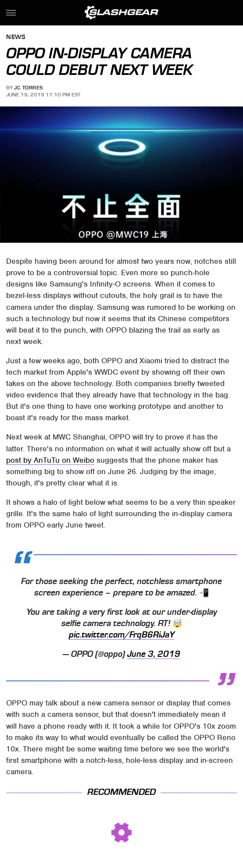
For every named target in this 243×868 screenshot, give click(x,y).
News (16, 37)
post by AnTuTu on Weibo (50, 460)
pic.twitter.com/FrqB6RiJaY (122, 635)
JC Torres (29, 88)
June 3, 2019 (154, 654)
